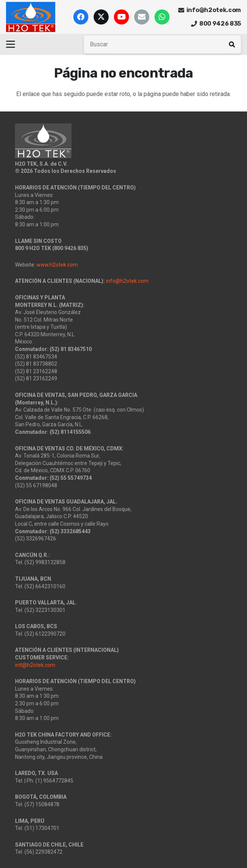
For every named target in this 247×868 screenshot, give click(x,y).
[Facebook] (81, 17)
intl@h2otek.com (35, 665)
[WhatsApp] (162, 17)
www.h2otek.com (57, 265)
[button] (11, 44)
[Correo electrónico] (142, 17)
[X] (101, 17)
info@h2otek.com (127, 281)
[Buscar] (162, 44)
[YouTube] (121, 17)
